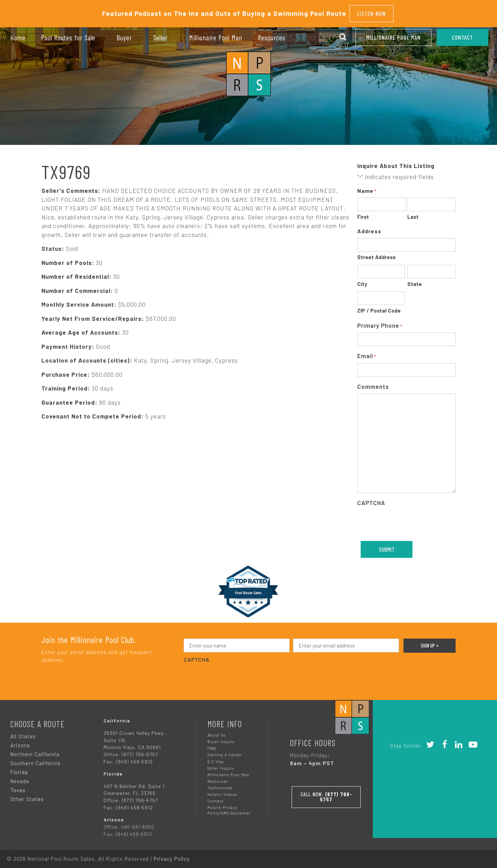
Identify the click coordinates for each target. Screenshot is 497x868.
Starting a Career (225, 751)
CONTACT (462, 37)
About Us (216, 732)
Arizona (20, 742)
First (363, 213)
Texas (18, 787)
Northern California (35, 751)
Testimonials (220, 784)
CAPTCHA (371, 499)
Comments (373, 383)
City (362, 280)
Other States (27, 796)
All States (23, 733)
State (415, 280)
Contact (216, 797)
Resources (217, 778)
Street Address (376, 254)
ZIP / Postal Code (379, 307)
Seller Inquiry (221, 765)
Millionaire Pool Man (393, 37)
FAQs (212, 745)
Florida (19, 769)
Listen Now (372, 12)
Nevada (20, 778)
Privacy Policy (172, 855)
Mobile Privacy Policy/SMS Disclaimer (229, 807)
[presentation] (410, 520)
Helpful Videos (222, 791)
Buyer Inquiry (221, 738)
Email (367, 353)
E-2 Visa (216, 758)
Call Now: (326, 792)
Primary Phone (380, 322)
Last (413, 213)
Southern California (35, 760)
